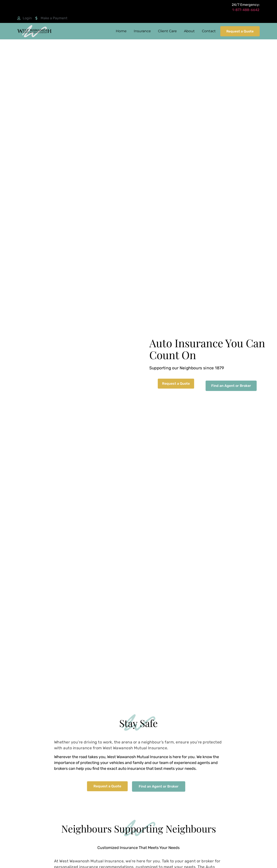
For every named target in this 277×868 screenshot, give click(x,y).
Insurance (141, 31)
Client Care (166, 31)
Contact (207, 31)
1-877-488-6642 (246, 10)
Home (119, 31)
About (188, 31)
